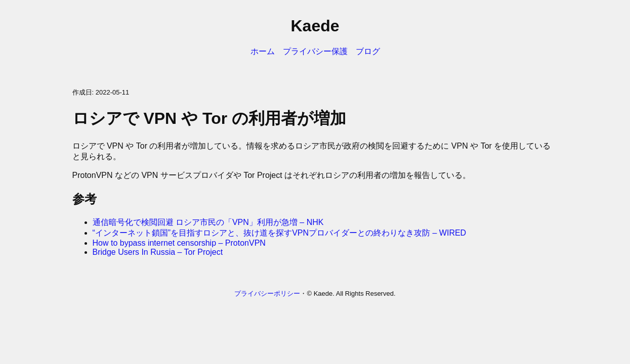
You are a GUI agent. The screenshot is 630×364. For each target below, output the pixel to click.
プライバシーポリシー (267, 293)
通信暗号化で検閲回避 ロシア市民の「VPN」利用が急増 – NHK (208, 222)
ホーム (263, 51)
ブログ (368, 51)
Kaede (315, 26)
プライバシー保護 (315, 51)
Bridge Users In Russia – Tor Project (158, 252)
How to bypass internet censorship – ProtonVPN (179, 243)
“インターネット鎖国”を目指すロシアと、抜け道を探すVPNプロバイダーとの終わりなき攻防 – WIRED (280, 233)
